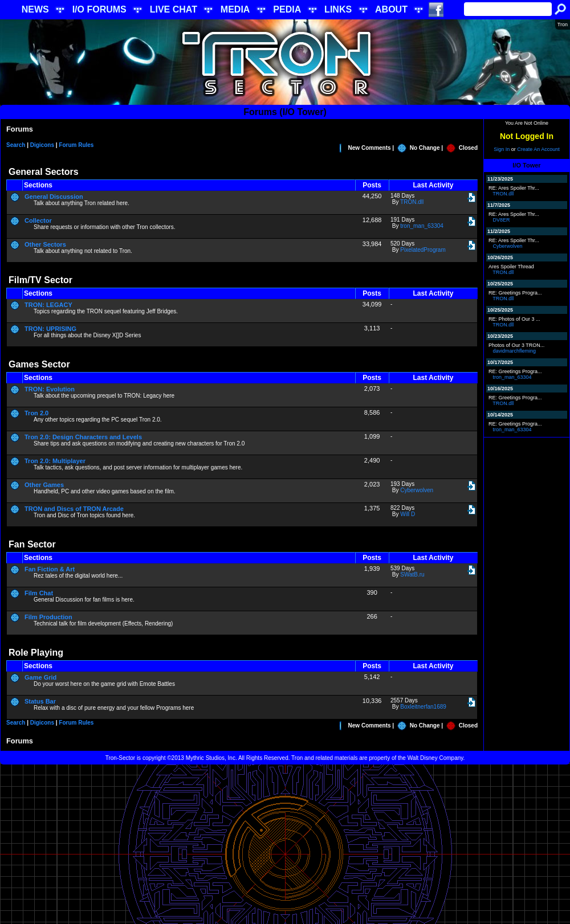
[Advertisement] (285, 844)
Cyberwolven (417, 490)
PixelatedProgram (423, 250)
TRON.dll (412, 202)
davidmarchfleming (515, 351)
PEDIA (287, 9)
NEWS (35, 9)
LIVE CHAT (174, 9)
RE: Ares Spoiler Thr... (514, 188)
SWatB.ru (412, 575)
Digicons (42, 145)
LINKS (338, 9)
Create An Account (538, 149)
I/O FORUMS (99, 9)
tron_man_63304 (422, 226)
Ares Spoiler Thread (511, 267)
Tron (563, 24)
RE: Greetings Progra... (515, 293)
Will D (408, 514)
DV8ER (502, 220)
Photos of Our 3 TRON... (516, 345)
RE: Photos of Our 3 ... (514, 319)
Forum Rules (76, 145)
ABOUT (391, 9)
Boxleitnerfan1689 (423, 707)
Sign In (502, 149)
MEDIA (235, 9)
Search (16, 145)
